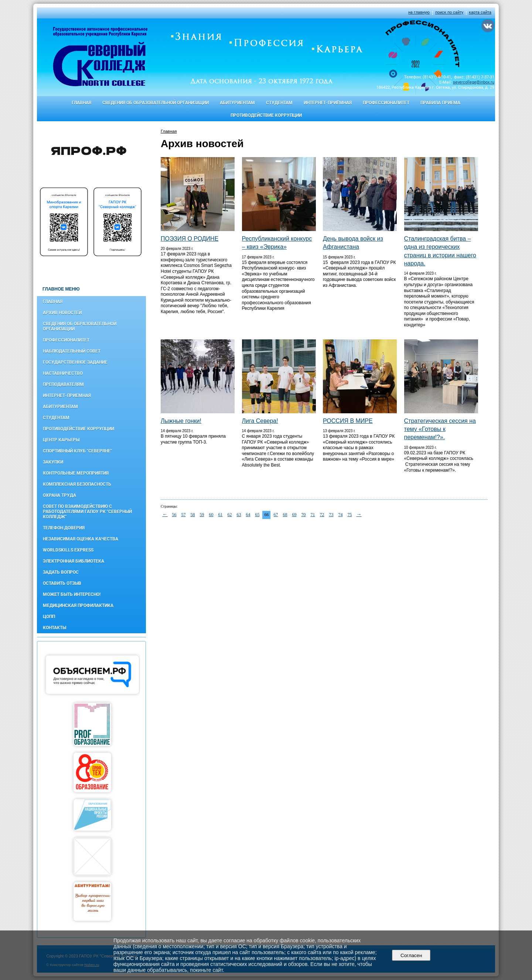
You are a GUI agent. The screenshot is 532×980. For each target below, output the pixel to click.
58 (193, 515)
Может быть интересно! (72, 594)
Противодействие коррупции (266, 115)
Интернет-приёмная (328, 103)
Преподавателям (63, 384)
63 (239, 515)
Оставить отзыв (62, 583)
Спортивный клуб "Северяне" (77, 451)
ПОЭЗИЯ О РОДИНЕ (190, 239)
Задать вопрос (61, 572)
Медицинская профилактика (78, 606)
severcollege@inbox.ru (474, 82)
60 (211, 515)
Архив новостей (62, 313)
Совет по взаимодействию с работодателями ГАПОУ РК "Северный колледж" (87, 512)
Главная (81, 103)
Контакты (54, 628)
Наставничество (63, 373)
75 (350, 515)
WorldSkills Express (68, 550)
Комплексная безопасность (77, 484)
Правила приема (440, 103)
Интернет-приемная (67, 396)
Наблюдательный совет (72, 351)
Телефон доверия (64, 528)
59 (202, 515)
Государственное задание (75, 362)
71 (313, 515)
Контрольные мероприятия (76, 473)
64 (248, 515)
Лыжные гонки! (181, 421)
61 (221, 515)
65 (258, 515)
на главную (419, 12)
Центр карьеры (61, 440)
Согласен (411, 955)
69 (294, 515)
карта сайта (480, 12)
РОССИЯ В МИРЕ (348, 421)
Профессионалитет (386, 103)
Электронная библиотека (74, 561)
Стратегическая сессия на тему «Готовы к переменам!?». (440, 429)
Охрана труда (59, 495)
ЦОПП (49, 617)
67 (276, 515)
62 (230, 515)
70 (304, 515)
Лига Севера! (260, 421)
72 (322, 515)
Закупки (53, 462)
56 (174, 515)
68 (285, 515)
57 (184, 515)
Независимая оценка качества (81, 539)
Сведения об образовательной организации (156, 103)
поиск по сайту (449, 12)
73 (331, 515)
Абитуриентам (237, 103)
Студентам (279, 103)
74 (341, 515)
